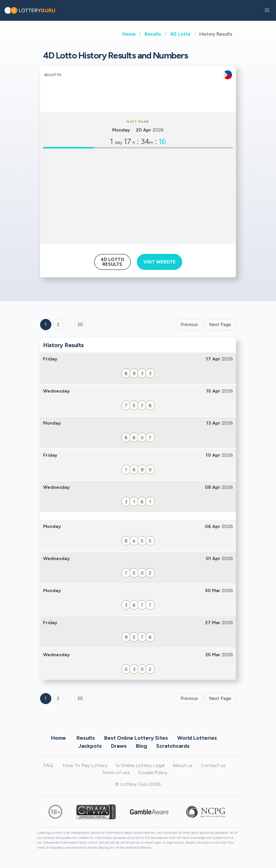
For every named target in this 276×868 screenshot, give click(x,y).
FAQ (48, 765)
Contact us (213, 765)
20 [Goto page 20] (80, 698)
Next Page (220, 325)
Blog (141, 746)
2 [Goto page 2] (58, 325)
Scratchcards (173, 746)
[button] (267, 10)
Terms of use (116, 773)
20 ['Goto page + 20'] (80, 325)
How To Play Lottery (85, 765)
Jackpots (90, 746)
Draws (119, 746)
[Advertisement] (138, 196)
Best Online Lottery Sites (136, 738)
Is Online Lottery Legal (140, 765)
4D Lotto (180, 34)
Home (129, 34)
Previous (189, 325)
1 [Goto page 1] (46, 325)
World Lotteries (197, 738)
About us (183, 765)
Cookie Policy (153, 773)
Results (153, 34)
